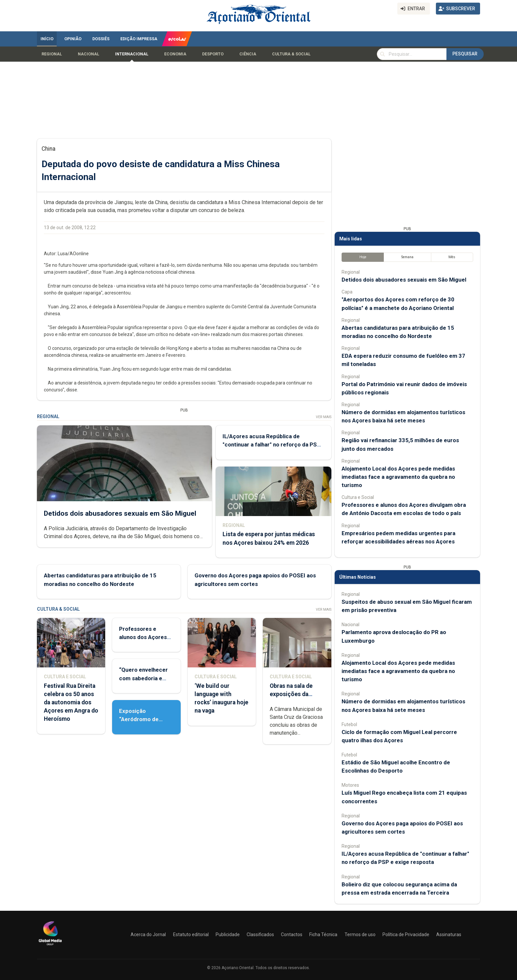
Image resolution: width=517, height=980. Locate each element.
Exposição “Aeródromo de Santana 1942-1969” (146, 719)
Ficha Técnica (323, 934)
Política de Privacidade (406, 934)
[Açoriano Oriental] (50, 946)
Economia (175, 54)
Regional (52, 54)
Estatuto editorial (191, 934)
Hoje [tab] (363, 257)
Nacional (89, 54)
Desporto (213, 54)
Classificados (260, 934)
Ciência (248, 54)
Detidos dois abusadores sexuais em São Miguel (120, 513)
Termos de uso (360, 934)
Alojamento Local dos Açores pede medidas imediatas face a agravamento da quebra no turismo (398, 477)
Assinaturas (449, 934)
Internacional (132, 54)
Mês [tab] (452, 257)
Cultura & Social (291, 54)
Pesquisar (465, 54)
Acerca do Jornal (148, 934)
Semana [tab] (407, 257)
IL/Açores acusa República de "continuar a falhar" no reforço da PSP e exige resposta (272, 444)
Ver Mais (324, 417)
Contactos (292, 934)
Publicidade (228, 934)
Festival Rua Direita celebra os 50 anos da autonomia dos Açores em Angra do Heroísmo (71, 703)
